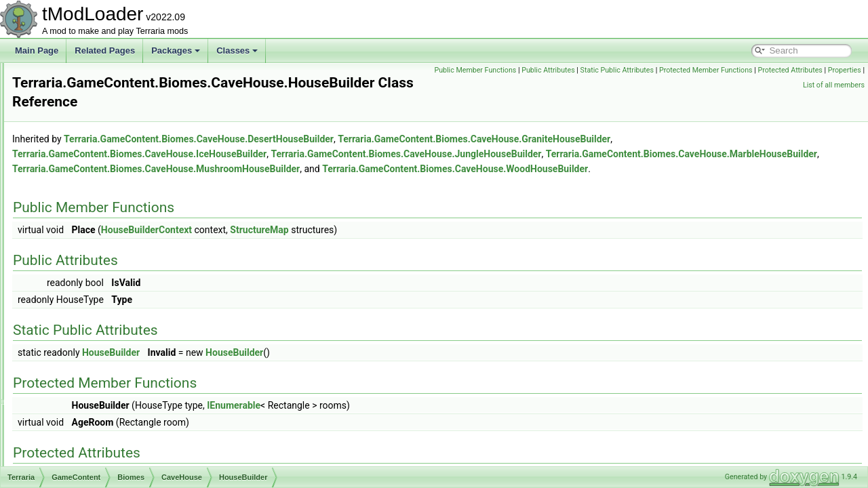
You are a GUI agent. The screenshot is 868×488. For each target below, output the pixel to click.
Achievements (92, 167)
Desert (89, 390)
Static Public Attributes (726, 70)
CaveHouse (99, 226)
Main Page (37, 50)
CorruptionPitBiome (113, 435)
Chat (64, 92)
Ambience (84, 182)
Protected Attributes (727, 85)
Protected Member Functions (814, 70)
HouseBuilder (113, 271)
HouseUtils (108, 301)
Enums (68, 137)
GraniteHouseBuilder (126, 256)
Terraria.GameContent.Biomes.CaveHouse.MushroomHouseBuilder (601, 169)
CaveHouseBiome (110, 420)
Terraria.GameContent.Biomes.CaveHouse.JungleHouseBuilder (575, 155)
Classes (237, 50)
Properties (781, 85)
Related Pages (105, 50)
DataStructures (83, 122)
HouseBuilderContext (126, 286)
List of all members (834, 85)
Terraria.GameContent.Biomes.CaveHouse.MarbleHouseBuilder (317, 169)
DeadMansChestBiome (119, 450)
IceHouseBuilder (118, 316)
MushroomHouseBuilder (132, 361)
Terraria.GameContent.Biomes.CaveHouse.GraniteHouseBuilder (644, 140)
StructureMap (429, 245)
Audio (66, 77)
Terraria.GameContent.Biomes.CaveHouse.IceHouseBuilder (309, 155)
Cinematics (76, 107)
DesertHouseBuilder (124, 241)
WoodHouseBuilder (123, 375)
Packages (176, 50)
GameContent (81, 152)
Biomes (80, 211)
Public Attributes (657, 70)
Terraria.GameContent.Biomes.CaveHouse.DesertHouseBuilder (368, 140)
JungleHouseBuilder (124, 331)
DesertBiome (101, 465)
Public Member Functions (584, 70)
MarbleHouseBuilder (125, 346)
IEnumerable (403, 421)
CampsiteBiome (106, 405)
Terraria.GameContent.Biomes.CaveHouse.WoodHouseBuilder (315, 184)
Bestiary (81, 197)
